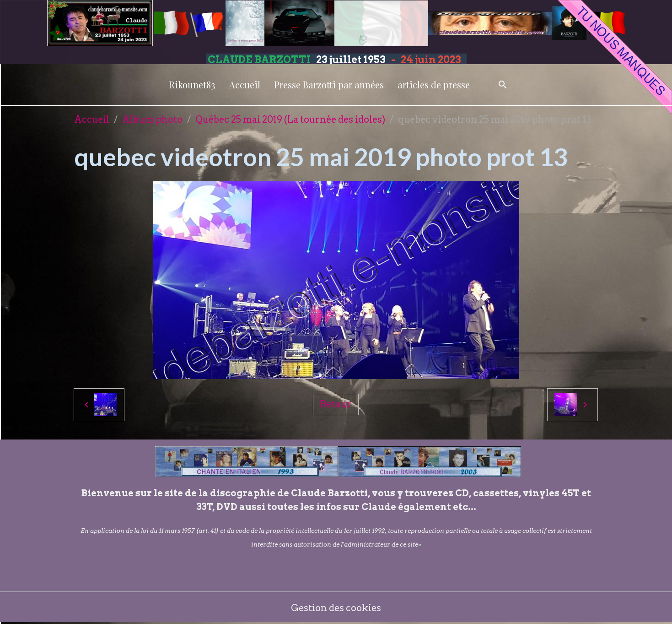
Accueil (245, 84)
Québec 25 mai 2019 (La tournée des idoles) (290, 119)
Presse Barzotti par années (329, 84)
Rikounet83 (192, 84)
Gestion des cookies (336, 608)
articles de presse (434, 84)
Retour (336, 404)
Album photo (152, 119)
